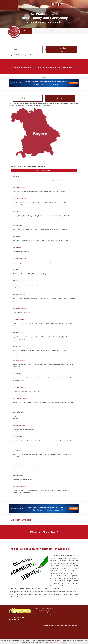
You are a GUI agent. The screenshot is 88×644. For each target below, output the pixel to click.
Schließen (63, 643)
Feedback (45, 625)
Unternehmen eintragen (55, 31)
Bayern (26, 55)
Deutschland (16, 55)
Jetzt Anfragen (39, 31)
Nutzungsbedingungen (64, 625)
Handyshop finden (62, 50)
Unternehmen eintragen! (44, 170)
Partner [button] (69, 31)
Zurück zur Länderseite (22, 520)
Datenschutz (53, 625)
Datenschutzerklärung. (51, 643)
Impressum (75, 625)
